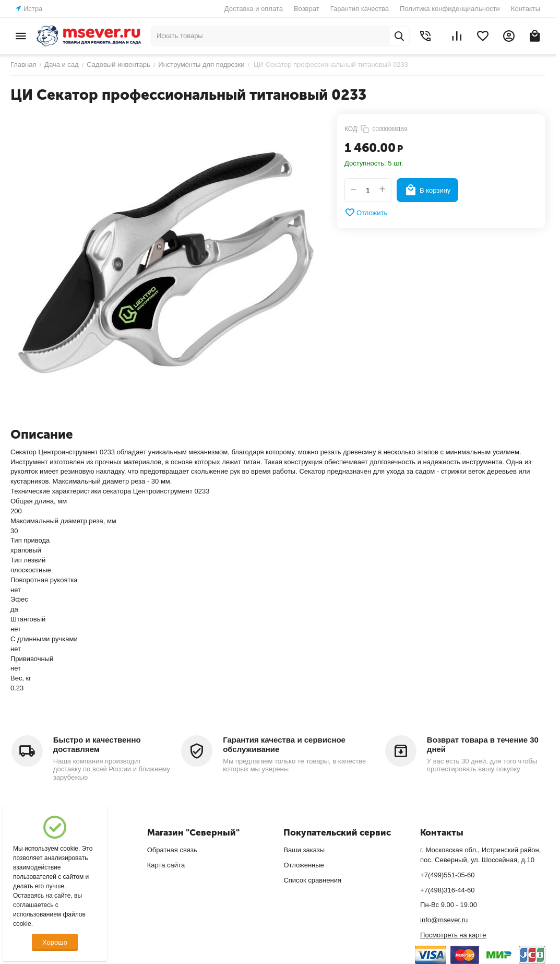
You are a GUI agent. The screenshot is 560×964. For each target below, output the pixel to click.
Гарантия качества (360, 9)
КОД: (352, 129)
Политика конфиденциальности (450, 9)
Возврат (307, 9)
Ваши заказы (304, 850)
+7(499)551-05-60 (447, 875)
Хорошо (55, 942)
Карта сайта (166, 865)
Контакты (526, 9)
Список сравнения (312, 880)
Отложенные (303, 865)
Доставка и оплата (254, 9)
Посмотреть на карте (453, 935)
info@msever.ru (444, 920)
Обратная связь (172, 850)
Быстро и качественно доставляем (97, 744)
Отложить (366, 213)
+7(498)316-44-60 (447, 890)
